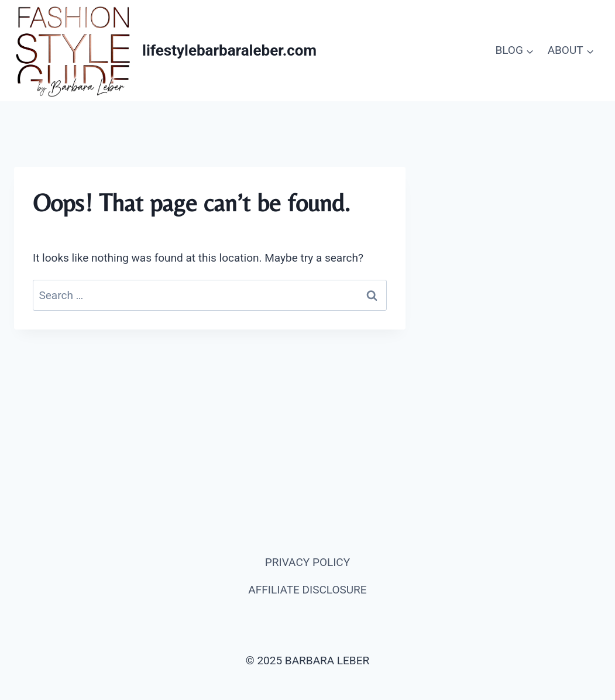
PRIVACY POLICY (307, 562)
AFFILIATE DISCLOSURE (307, 590)
